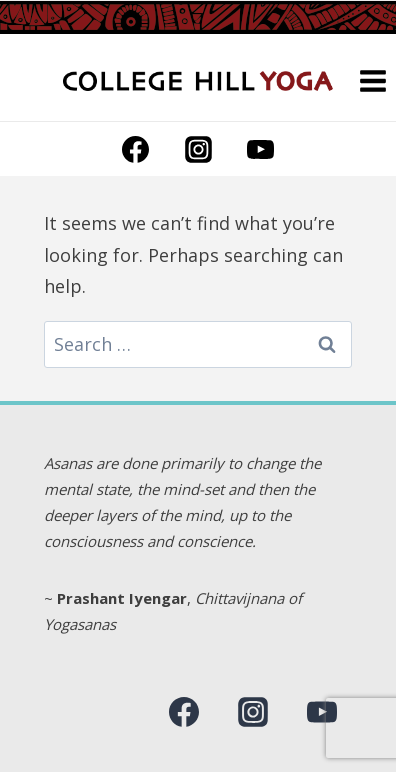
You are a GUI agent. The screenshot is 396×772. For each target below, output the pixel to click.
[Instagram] (198, 149)
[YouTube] (260, 149)
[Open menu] (372, 80)
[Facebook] (136, 149)
